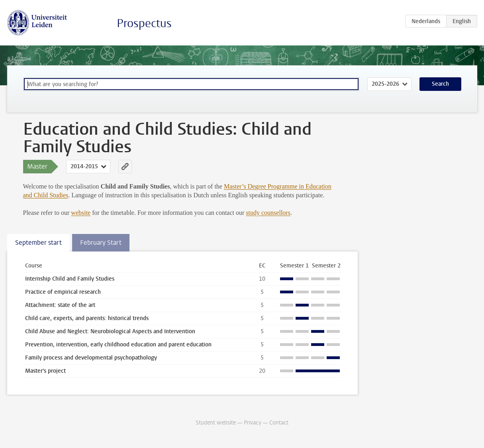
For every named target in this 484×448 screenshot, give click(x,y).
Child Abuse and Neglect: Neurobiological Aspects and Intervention (110, 331)
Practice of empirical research (63, 292)
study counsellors (268, 213)
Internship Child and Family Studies (70, 279)
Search (440, 84)
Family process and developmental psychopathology (91, 358)
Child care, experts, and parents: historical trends (87, 318)
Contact (279, 423)
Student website (216, 423)
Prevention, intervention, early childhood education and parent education (118, 345)
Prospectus (144, 23)
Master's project (45, 371)
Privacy (253, 423)
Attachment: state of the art (60, 305)
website (81, 213)
